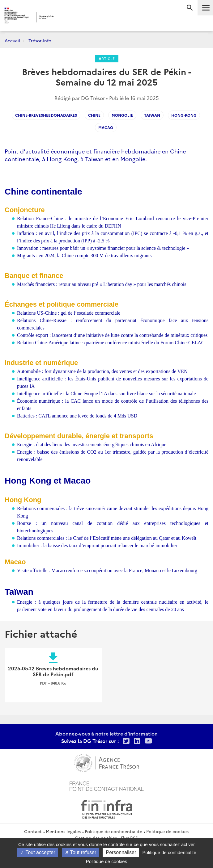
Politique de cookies (167, 831)
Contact (33, 831)
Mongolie (122, 115)
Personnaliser (121, 852)
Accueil (12, 40)
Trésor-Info (40, 40)
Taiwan (152, 115)
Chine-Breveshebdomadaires (46, 115)
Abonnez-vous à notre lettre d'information (106, 733)
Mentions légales (63, 831)
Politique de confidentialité (113, 831)
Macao (106, 127)
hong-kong (184, 115)
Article (107, 59)
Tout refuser (81, 852)
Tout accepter (38, 852)
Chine (94, 115)
